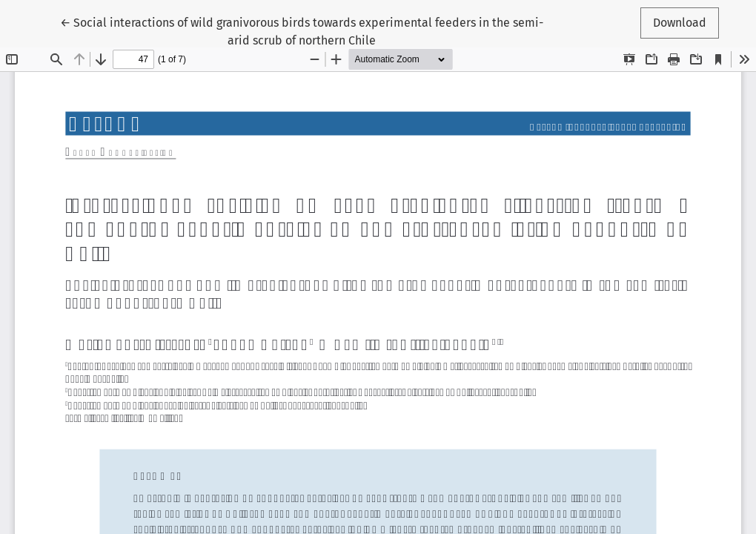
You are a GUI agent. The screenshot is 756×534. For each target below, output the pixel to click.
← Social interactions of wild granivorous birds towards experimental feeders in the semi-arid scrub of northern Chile (302, 30)
